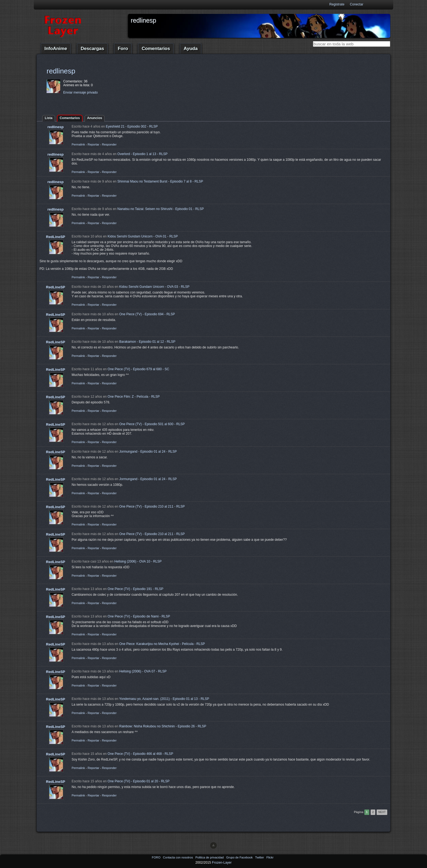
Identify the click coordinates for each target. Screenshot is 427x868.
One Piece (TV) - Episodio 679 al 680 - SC (138, 369)
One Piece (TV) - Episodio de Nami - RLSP (139, 616)
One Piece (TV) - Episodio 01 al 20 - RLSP (138, 781)
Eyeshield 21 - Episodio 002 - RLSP (132, 126)
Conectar (357, 4)
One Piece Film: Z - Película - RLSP (134, 397)
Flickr (270, 857)
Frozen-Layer (222, 863)
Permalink (78, 144)
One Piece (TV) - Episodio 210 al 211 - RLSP (152, 506)
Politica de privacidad (210, 857)
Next (382, 812)
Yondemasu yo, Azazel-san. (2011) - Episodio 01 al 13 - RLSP (164, 699)
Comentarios (156, 49)
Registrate (337, 4)
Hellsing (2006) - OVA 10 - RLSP (138, 561)
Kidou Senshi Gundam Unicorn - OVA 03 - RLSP (154, 287)
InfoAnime (56, 49)
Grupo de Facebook (240, 857)
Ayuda (190, 49)
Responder (109, 144)
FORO (156, 857)
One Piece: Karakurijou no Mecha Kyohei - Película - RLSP (162, 644)
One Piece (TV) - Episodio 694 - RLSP (147, 314)
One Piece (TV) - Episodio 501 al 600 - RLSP (152, 424)
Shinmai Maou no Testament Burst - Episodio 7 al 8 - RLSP (160, 181)
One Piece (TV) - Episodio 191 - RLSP (135, 589)
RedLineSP (56, 237)
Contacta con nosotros (178, 857)
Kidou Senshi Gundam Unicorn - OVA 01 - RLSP (143, 236)
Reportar (94, 144)
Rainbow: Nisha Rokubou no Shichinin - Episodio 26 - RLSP (163, 726)
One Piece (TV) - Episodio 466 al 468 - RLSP (140, 754)
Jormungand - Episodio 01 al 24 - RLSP (148, 452)
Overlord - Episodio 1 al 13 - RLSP (142, 154)
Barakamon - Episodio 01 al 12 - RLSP (147, 342)
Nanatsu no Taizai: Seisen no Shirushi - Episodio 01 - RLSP (161, 209)
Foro (123, 49)
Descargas (92, 49)
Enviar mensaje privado (80, 92)
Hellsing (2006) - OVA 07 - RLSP (143, 671)
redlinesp (61, 71)
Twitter (260, 857)
